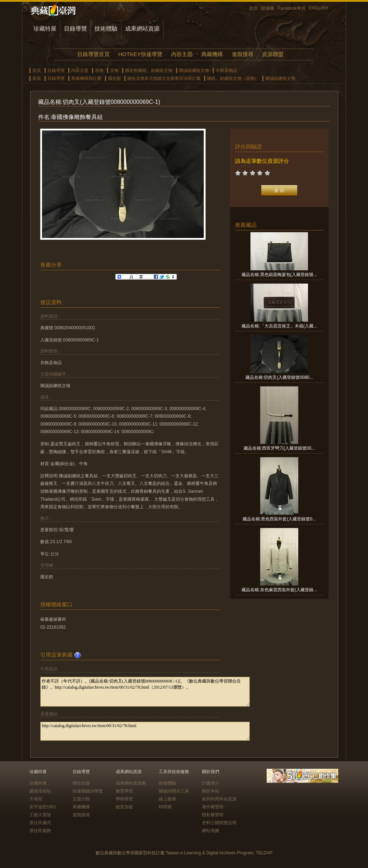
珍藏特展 (45, 29)
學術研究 (124, 799)
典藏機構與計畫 (86, 78)
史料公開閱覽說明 (219, 823)
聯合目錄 (81, 783)
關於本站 (211, 791)
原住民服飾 (40, 831)
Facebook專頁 (292, 8)
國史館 (114, 78)
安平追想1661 (43, 807)
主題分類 (81, 799)
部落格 (268, 8)
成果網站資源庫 (131, 783)
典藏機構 (212, 54)
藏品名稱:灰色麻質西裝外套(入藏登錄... (279, 590)
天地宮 (36, 799)
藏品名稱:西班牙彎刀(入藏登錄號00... (279, 448)
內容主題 (182, 54)
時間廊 (165, 807)
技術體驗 (106, 29)
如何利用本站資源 (219, 799)
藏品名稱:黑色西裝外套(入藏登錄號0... (279, 519)
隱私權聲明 (213, 815)
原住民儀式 (40, 823)
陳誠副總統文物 (194, 70)
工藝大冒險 (40, 815)
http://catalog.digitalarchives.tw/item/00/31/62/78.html (145, 731)
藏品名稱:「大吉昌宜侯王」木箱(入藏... (279, 326)
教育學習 (124, 791)
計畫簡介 (211, 783)
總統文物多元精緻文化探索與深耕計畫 (164, 78)
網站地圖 (211, 831)
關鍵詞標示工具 (174, 791)
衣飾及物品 (226, 70)
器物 (99, 70)
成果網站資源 (142, 29)
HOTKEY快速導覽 (140, 54)
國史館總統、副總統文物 (149, 70)
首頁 (253, 8)
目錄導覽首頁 (93, 54)
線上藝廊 (167, 799)
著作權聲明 (213, 807)
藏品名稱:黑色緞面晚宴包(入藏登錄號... (279, 275)
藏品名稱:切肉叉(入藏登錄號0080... (279, 377)
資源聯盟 (273, 54)
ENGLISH (319, 8)
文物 (114, 70)
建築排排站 (40, 791)
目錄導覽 (75, 29)
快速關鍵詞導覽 (88, 791)
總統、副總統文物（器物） (233, 78)
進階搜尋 (243, 54)
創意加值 (124, 807)
